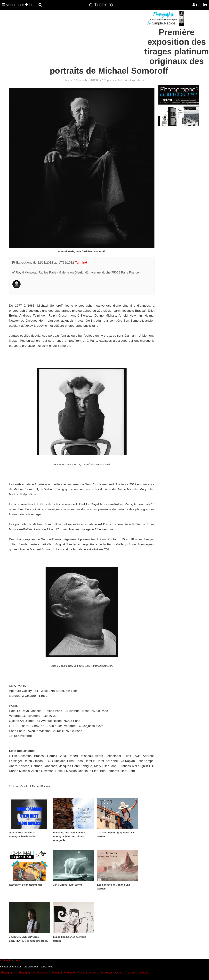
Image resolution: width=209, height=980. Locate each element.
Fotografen (70, 973)
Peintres (83, 973)
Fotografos (44, 973)
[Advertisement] (85, 34)
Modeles (143, 973)
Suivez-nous (47, 967)
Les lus (26, 5)
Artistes (93, 973)
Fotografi (57, 973)
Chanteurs (131, 973)
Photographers (27, 973)
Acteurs (119, 973)
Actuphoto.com (11, 961)
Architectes (106, 973)
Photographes (9, 973)
